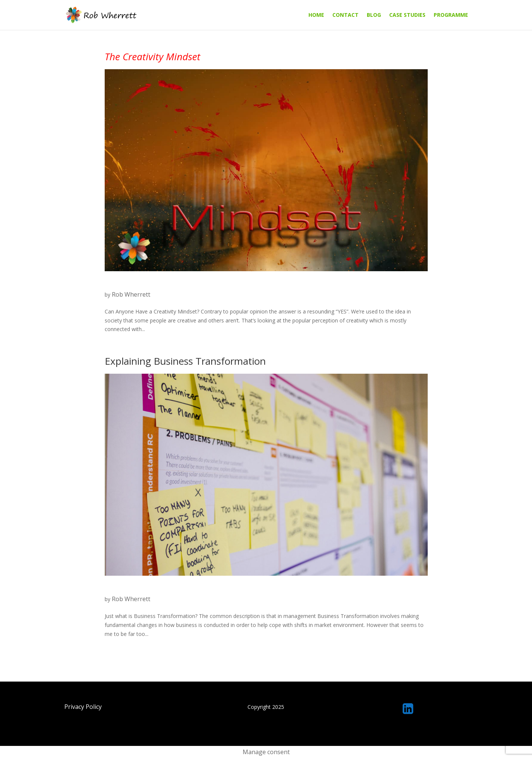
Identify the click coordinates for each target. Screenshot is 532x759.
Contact (345, 15)
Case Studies (407, 15)
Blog (374, 15)
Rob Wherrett (131, 294)
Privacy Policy (83, 707)
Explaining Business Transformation (185, 361)
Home (316, 15)
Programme (451, 15)
